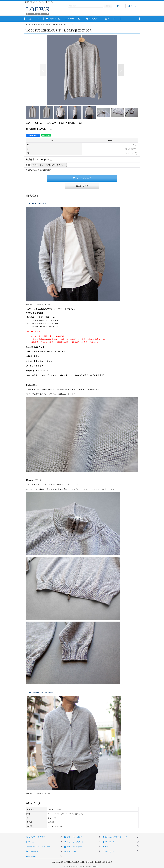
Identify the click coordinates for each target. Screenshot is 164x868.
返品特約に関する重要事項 (38, 170)
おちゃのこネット (78, 866)
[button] (130, 19)
